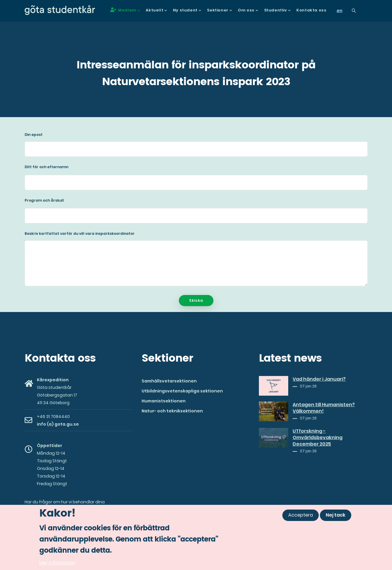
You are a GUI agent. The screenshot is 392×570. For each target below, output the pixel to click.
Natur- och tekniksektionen (172, 411)
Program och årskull (44, 200)
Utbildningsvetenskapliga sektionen (182, 391)
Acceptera (301, 517)
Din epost (34, 135)
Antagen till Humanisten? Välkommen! (324, 408)
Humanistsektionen (164, 401)
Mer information (57, 565)
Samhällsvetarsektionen (169, 381)
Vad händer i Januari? (319, 379)
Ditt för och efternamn (46, 167)
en (340, 11)
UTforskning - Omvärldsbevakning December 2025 (318, 438)
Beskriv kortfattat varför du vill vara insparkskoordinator (80, 233)
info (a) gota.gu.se (58, 424)
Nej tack (336, 517)
